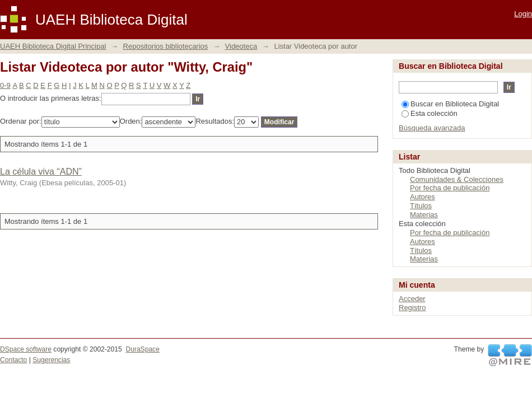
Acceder (412, 299)
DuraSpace (142, 349)
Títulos (421, 206)
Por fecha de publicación (450, 188)
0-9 (5, 85)
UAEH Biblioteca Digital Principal (53, 46)
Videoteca (241, 46)
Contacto (13, 360)
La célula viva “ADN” (41, 172)
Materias (424, 215)
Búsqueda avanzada (432, 128)
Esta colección (430, 113)
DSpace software (26, 349)
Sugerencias (51, 360)
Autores (423, 197)
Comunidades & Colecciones (457, 179)
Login (523, 14)
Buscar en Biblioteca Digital (450, 104)
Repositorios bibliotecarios (166, 46)
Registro (412, 308)
